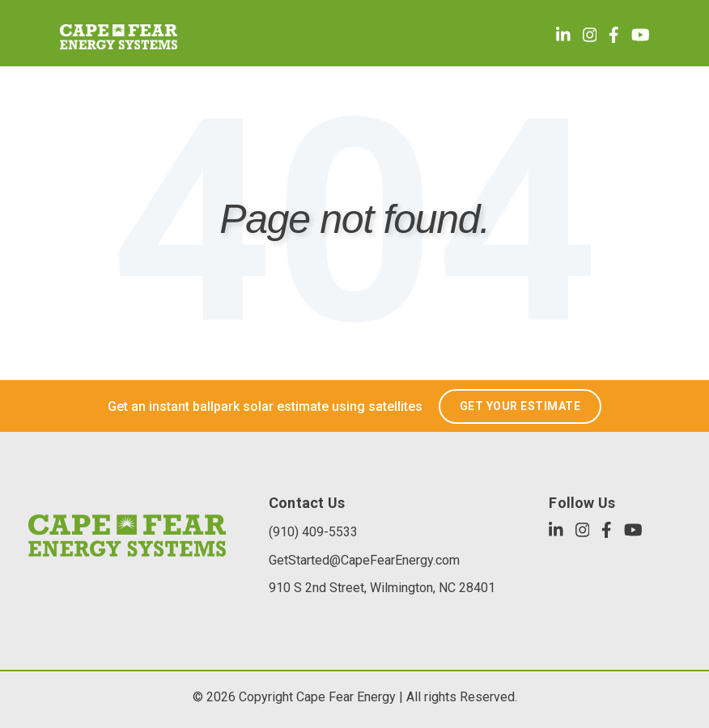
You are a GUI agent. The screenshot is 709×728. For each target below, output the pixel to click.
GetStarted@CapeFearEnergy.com (364, 560)
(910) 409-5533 (313, 532)
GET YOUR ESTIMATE (520, 406)
